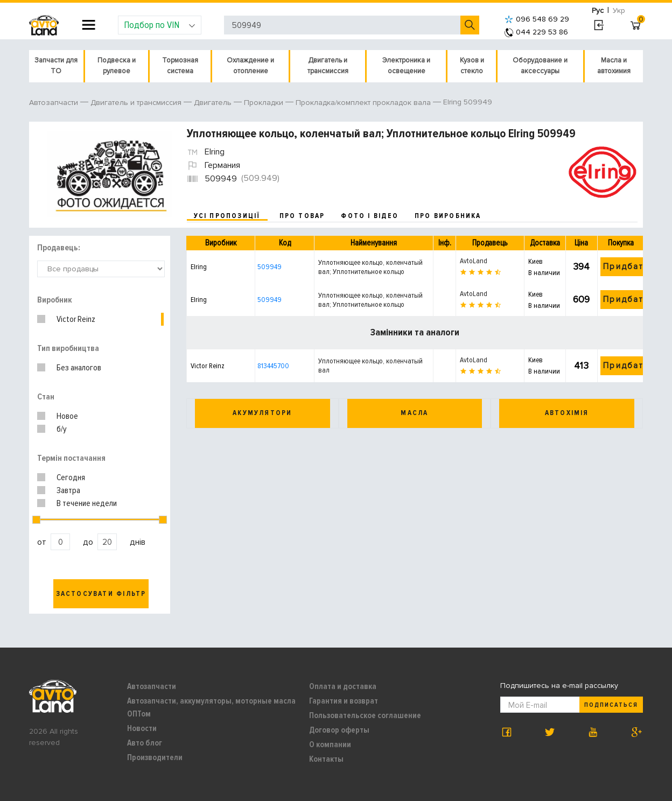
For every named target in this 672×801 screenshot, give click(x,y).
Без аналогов (79, 368)
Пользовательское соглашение (365, 715)
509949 (269, 267)
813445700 (273, 366)
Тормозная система (180, 66)
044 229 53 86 (536, 32)
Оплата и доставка (343, 686)
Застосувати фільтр (101, 594)
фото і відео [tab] (370, 216)
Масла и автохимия (614, 66)
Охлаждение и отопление (250, 66)
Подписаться (611, 705)
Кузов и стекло (472, 66)
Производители (155, 757)
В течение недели (87, 503)
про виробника (448, 216)
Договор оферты (339, 730)
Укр (619, 10)
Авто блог (145, 743)
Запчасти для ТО (56, 66)
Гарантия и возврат (344, 701)
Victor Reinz (76, 319)
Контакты (326, 759)
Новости (142, 728)
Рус (598, 10)
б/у (62, 429)
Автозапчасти (152, 686)
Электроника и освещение (406, 66)
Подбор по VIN (160, 25)
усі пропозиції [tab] (227, 216)
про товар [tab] (302, 216)
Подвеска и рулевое (117, 66)
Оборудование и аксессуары (540, 66)
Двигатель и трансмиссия (328, 66)
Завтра (68, 490)
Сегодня (71, 477)
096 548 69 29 (537, 19)
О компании (330, 744)
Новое (67, 416)
